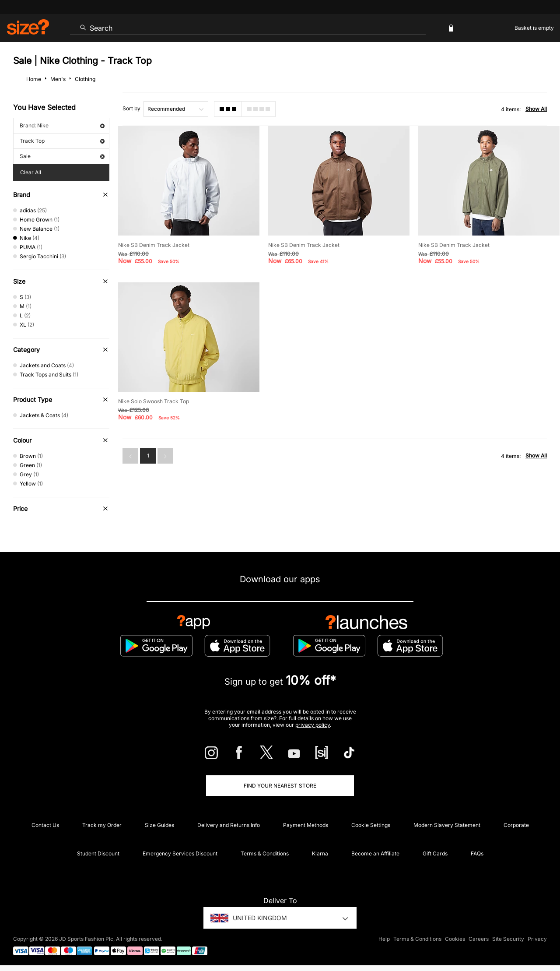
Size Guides (159, 825)
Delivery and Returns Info (229, 825)
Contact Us (45, 825)
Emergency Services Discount (180, 853)
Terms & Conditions (265, 853)
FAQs (477, 853)
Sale (62, 156)
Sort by (131, 108)
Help (384, 939)
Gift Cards (435, 853)
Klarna (320, 853)
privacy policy (313, 725)
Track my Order (102, 825)
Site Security (508, 939)
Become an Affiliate (375, 853)
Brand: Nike (62, 125)
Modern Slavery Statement (447, 825)
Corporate (516, 825)
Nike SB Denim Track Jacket (154, 245)
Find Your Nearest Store (280, 786)
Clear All (31, 172)
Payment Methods (306, 825)
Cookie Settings (371, 825)
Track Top (62, 141)
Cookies (455, 939)
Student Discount (98, 853)
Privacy (537, 939)
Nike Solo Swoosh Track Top (154, 401)
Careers (479, 939)
